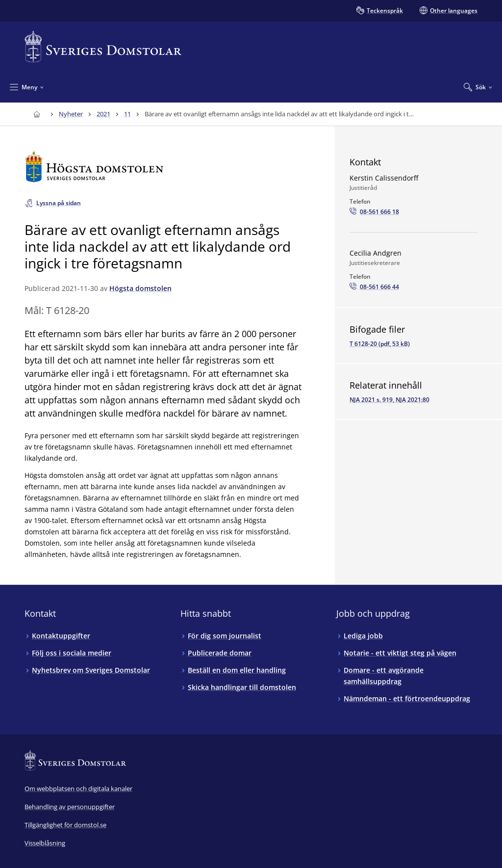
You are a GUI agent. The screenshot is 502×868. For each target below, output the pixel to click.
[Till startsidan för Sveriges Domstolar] (103, 47)
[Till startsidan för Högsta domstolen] (165, 167)
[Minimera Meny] (27, 87)
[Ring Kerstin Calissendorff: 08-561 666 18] (374, 212)
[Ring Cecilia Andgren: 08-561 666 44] (374, 287)
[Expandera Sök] (478, 87)
